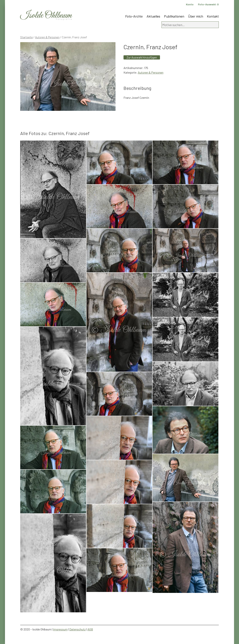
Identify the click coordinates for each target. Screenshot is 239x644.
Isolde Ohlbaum (46, 16)
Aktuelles (153, 16)
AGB (90, 629)
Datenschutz (78, 629)
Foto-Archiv (134, 16)
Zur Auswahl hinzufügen (142, 57)
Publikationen (174, 16)
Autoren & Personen (47, 37)
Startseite (27, 37)
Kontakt (213, 16)
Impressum (60, 629)
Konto (190, 4)
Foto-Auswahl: (208, 4)
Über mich (196, 16)
